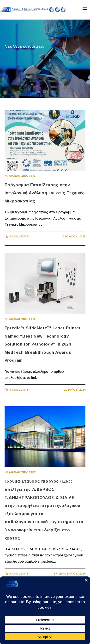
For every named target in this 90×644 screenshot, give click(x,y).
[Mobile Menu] (85, 10)
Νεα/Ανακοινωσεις (20, 176)
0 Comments (19, 236)
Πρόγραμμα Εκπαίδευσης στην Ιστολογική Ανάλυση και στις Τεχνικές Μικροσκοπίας (45, 193)
